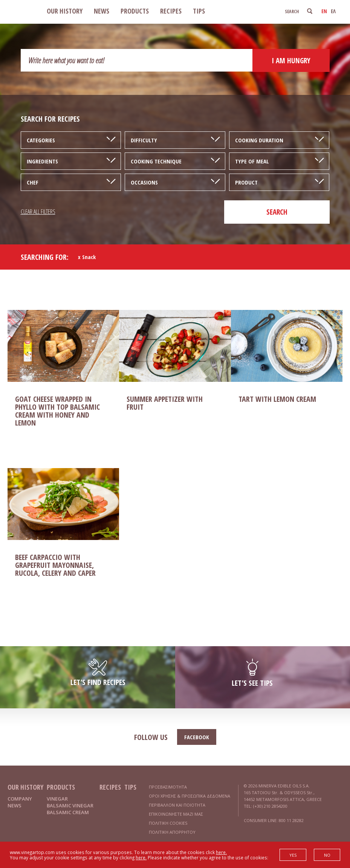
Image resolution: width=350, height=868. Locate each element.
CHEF (33, 182)
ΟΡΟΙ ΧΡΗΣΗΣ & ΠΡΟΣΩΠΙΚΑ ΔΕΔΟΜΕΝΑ (190, 796)
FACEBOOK (197, 737)
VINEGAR (57, 799)
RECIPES (171, 11)
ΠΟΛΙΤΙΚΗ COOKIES (168, 823)
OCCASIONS (144, 182)
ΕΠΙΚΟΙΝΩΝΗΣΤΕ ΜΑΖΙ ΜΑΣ (176, 814)
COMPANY (20, 799)
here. (221, 852)
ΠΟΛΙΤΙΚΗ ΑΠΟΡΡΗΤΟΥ (172, 832)
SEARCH (277, 212)
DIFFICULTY (144, 140)
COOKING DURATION (259, 140)
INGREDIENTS (42, 161)
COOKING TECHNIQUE (156, 161)
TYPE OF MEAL (252, 161)
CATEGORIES (41, 140)
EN (324, 11)
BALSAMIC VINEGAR (70, 805)
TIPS (199, 11)
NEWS (102, 11)
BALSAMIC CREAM (68, 812)
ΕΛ (333, 11)
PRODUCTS (135, 11)
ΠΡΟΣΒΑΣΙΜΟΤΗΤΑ (168, 787)
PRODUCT (246, 182)
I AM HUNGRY (291, 61)
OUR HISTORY (65, 11)
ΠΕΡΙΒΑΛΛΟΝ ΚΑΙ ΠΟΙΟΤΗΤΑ (177, 805)
